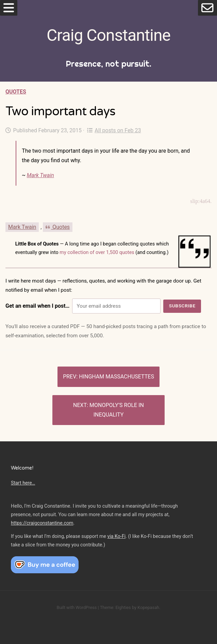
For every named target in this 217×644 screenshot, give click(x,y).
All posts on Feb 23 (114, 130)
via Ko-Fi (117, 536)
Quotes (16, 92)
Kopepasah (148, 607)
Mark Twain (40, 175)
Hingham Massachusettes (116, 377)
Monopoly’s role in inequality (117, 410)
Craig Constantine (108, 35)
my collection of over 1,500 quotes (97, 252)
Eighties (123, 607)
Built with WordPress (77, 607)
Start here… (23, 483)
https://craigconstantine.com (42, 523)
